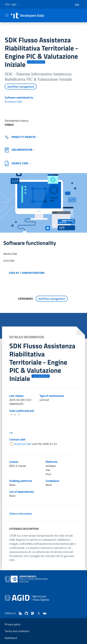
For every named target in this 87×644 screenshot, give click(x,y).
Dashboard (11, 638)
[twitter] (39, 613)
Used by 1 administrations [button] (27, 273)
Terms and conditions (17, 631)
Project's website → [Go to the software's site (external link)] (22, 137)
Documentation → (20, 150)
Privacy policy (13, 624)
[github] (26, 613)
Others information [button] (21, 514)
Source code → (18, 163)
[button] (12, 4)
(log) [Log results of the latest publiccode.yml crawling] (11, 433)
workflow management (21, 87)
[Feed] (20, 613)
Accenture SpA (13, 102)
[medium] (45, 613)
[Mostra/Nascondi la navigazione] (7, 15)
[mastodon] (33, 613)
